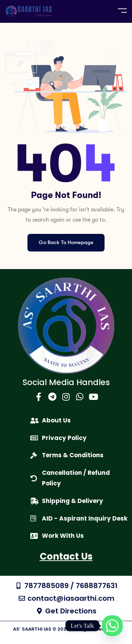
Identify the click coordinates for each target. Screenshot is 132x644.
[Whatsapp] (112, 626)
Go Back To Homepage (66, 242)
